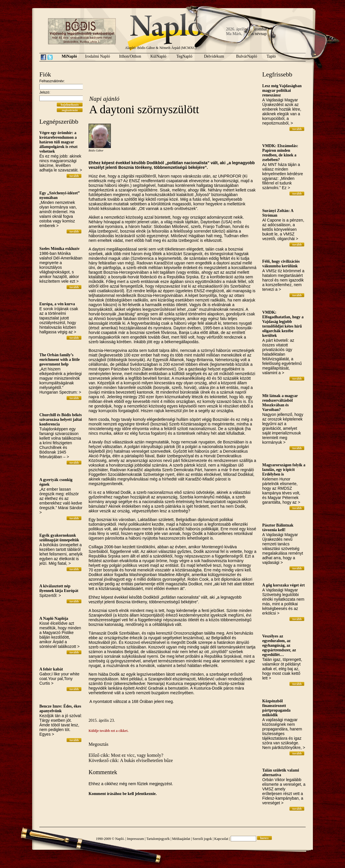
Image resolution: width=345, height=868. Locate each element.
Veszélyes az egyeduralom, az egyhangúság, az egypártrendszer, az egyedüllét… (279, 645)
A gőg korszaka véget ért (283, 585)
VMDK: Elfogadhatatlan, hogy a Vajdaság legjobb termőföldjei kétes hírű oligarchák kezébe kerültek (283, 324)
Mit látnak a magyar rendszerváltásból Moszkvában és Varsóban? (280, 403)
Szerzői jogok (202, 839)
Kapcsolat (221, 839)
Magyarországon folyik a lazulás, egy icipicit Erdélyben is (284, 470)
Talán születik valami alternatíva (281, 773)
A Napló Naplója (54, 618)
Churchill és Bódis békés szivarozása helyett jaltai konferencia (61, 420)
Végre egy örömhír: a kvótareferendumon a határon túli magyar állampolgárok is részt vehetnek (58, 142)
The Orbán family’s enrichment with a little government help (60, 360)
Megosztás (98, 744)
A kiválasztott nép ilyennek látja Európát (59, 588)
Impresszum (136, 839)
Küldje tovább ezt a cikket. (109, 731)
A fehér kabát (51, 669)
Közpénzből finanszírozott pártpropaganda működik (276, 708)
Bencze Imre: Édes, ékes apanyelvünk (60, 709)
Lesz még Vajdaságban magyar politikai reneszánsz (282, 91)
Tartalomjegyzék (158, 839)
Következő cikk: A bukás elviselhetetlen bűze (131, 760)
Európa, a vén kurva (57, 304)
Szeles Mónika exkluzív (59, 249)
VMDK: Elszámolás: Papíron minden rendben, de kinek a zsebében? (280, 153)
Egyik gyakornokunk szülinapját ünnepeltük (59, 538)
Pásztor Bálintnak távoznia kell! (278, 528)
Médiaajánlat (181, 839)
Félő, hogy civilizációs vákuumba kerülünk (281, 264)
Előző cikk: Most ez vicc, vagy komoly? (126, 755)
